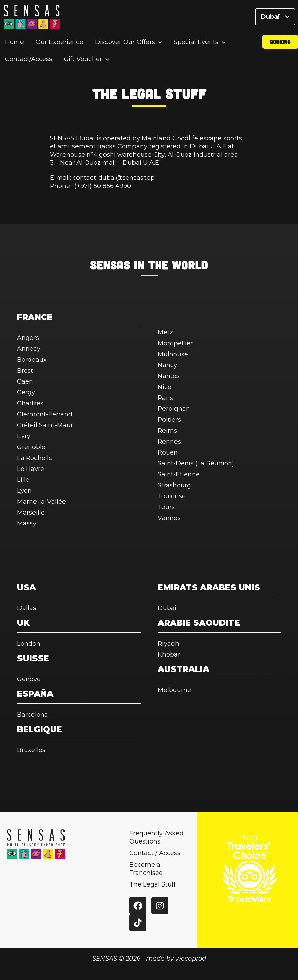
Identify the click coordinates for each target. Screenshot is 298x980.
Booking (280, 42)
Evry (24, 436)
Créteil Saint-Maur (45, 425)
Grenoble (31, 447)
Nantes (169, 376)
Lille (23, 480)
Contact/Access (29, 59)
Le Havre (31, 469)
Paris (165, 398)
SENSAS (110, 265)
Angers (28, 338)
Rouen (168, 452)
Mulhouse (173, 354)
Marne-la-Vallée (41, 502)
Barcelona (33, 715)
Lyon (24, 491)
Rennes (169, 442)
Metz (165, 332)
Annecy (29, 349)
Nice (165, 387)
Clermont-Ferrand (45, 414)
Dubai (275, 17)
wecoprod (191, 959)
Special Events (196, 42)
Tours (166, 507)
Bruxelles (31, 750)
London (29, 644)
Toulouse (172, 496)
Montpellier (175, 343)
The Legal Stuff (153, 884)
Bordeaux (32, 360)
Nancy (167, 365)
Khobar (169, 654)
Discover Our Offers (125, 42)
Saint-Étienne (179, 474)
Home (15, 42)
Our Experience (59, 42)
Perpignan (174, 409)
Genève (29, 679)
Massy (27, 523)
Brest (25, 371)
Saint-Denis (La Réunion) (196, 463)
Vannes (169, 518)
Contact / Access (155, 853)
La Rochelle (35, 458)
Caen (25, 381)
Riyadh (168, 644)
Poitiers (169, 420)
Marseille (31, 513)
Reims (167, 431)
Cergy (26, 392)
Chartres (30, 403)
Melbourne (174, 690)
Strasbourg (174, 485)
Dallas (27, 608)
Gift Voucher (83, 60)
